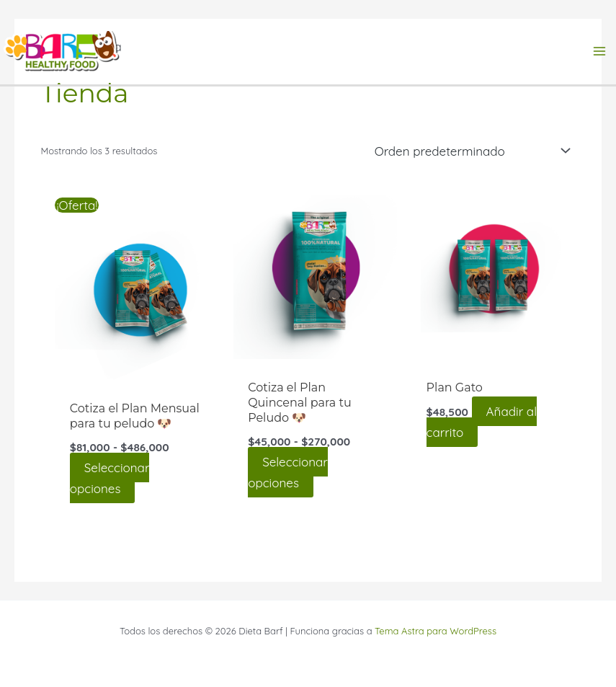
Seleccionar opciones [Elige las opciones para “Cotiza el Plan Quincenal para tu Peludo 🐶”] (288, 472)
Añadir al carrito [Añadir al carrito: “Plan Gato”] (482, 422)
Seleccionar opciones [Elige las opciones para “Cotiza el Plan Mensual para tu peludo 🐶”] (110, 478)
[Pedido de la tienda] (470, 151)
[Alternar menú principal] (600, 51)
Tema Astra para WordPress (436, 631)
